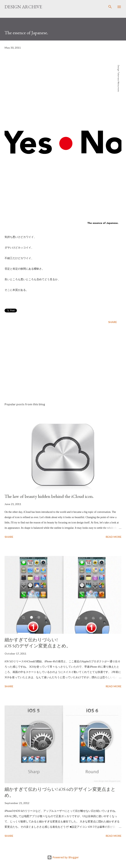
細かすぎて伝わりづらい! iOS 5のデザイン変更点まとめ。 (38, 643)
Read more (114, 537)
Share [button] (113, 322)
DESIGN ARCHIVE (23, 7)
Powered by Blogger (63, 857)
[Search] (110, 7)
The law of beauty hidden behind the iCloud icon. (49, 496)
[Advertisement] (63, 364)
